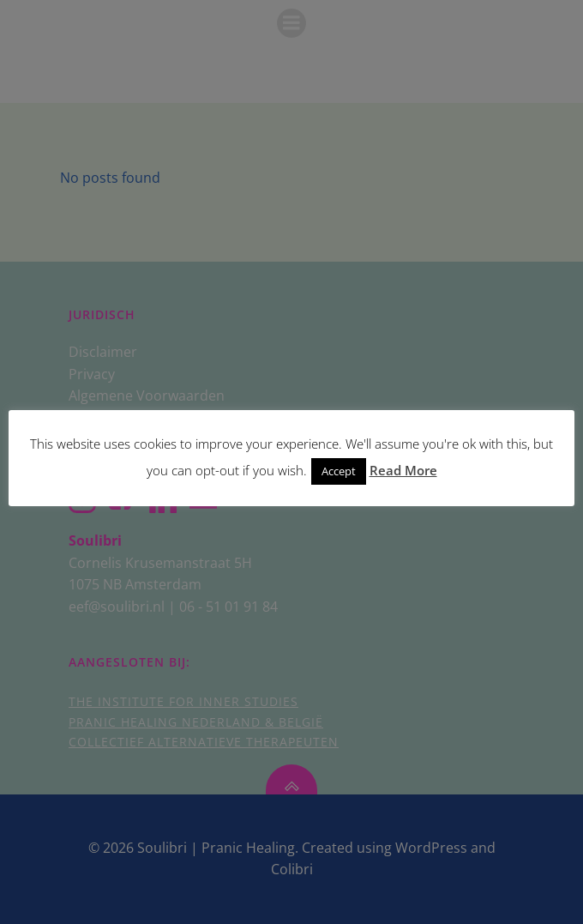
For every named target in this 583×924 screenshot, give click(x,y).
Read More (403, 470)
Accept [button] (339, 471)
